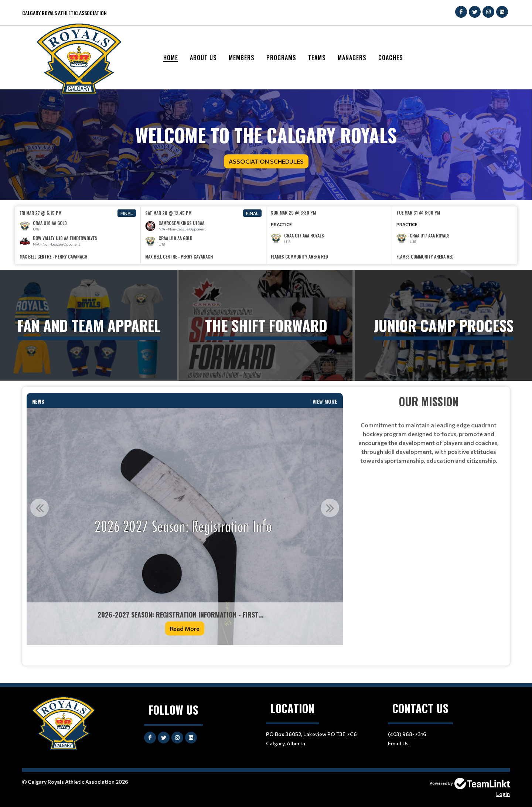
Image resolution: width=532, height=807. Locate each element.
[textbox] (185, 655)
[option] (78, 235)
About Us (203, 58)
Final (127, 213)
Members (242, 58)
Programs (281, 58)
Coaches (391, 58)
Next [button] (330, 508)
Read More (185, 628)
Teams (317, 58)
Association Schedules (266, 161)
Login (503, 794)
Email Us (398, 743)
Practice (281, 224)
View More (325, 401)
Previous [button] (40, 508)
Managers (352, 58)
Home (171, 58)
